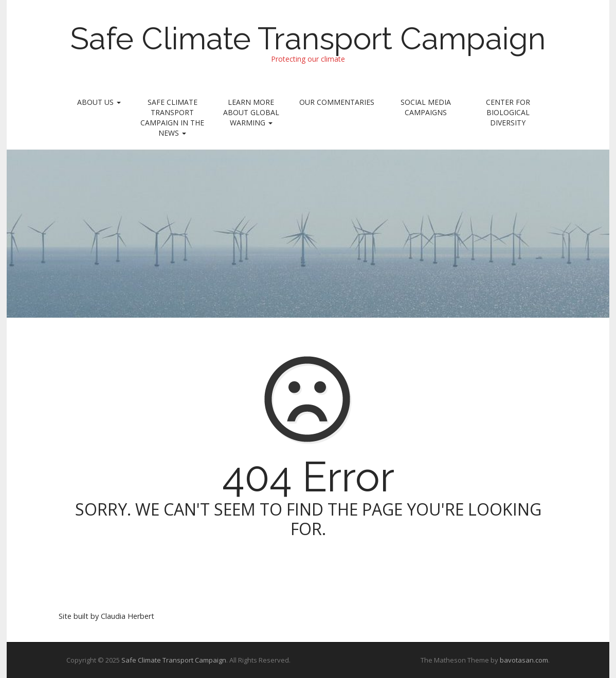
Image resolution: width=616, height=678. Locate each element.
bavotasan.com (524, 660)
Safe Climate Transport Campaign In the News (172, 117)
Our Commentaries (337, 102)
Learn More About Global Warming (251, 112)
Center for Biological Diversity (508, 112)
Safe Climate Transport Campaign (308, 39)
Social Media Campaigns (426, 107)
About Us (99, 102)
